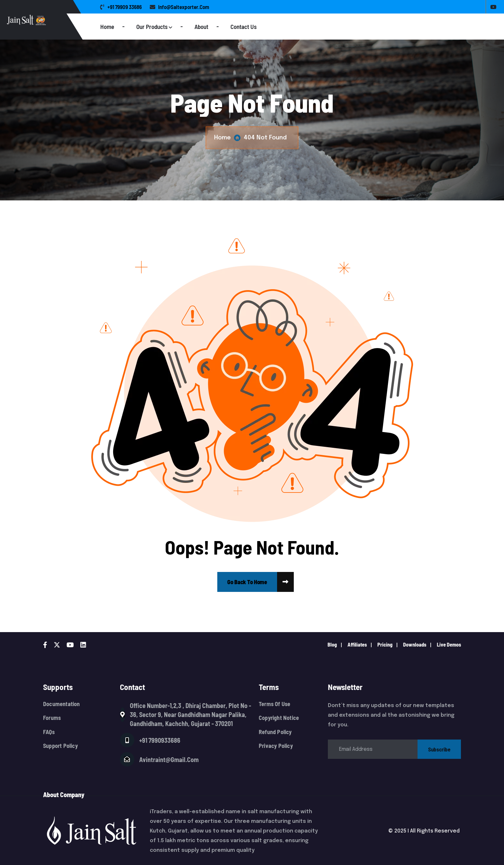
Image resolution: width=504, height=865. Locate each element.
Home (107, 27)
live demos (449, 644)
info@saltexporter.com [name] (180, 7)
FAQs (49, 732)
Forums (52, 718)
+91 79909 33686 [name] (121, 7)
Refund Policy (275, 732)
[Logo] (52, 20)
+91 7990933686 (160, 740)
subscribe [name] (439, 749)
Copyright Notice (279, 718)
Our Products (152, 27)
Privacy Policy (276, 746)
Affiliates (357, 644)
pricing (385, 644)
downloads (415, 644)
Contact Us (243, 27)
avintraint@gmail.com (169, 759)
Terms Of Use (274, 704)
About (201, 27)
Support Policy (60, 746)
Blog (332, 644)
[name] (247, 582)
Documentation (62, 704)
